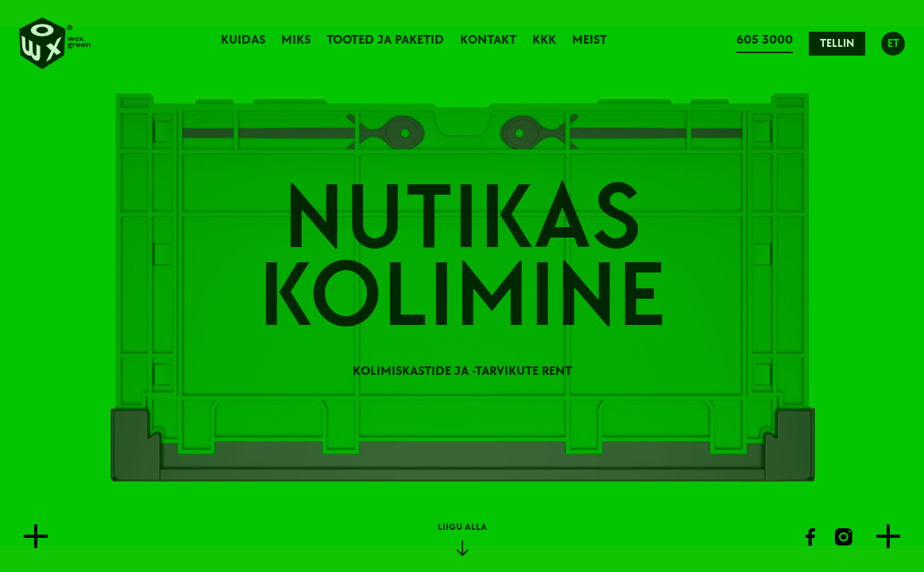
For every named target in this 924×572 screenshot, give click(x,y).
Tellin (837, 43)
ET (893, 44)
